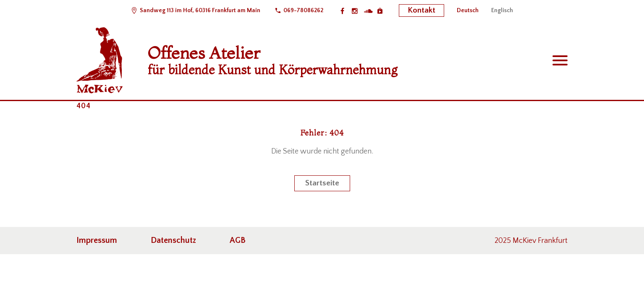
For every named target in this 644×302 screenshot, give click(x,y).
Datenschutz (173, 240)
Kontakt (421, 10)
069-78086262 (303, 10)
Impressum (97, 240)
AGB (238, 240)
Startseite (322, 183)
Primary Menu (560, 60)
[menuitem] (468, 10)
